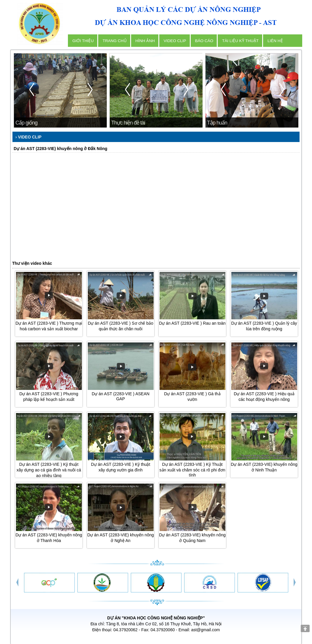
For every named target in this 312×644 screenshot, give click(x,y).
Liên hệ (275, 41)
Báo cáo (204, 41)
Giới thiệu (83, 41)
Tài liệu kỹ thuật (240, 41)
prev (31, 90)
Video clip (175, 41)
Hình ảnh (145, 41)
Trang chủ (115, 41)
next (89, 90)
